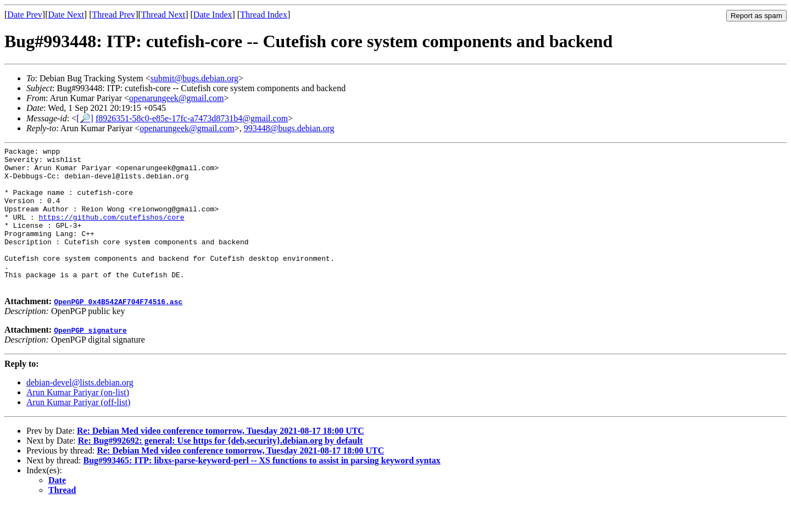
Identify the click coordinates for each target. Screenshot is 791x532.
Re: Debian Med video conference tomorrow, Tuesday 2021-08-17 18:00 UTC (221, 459)
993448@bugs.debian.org (289, 128)
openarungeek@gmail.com (176, 98)
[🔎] (85, 118)
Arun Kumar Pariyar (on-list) (78, 420)
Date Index (213, 15)
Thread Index (264, 15)
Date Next (66, 15)
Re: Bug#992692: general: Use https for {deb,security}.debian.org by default (221, 469)
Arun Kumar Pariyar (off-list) (78, 430)
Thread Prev (113, 15)
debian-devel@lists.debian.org (80, 410)
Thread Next (163, 15)
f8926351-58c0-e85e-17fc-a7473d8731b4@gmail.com (192, 118)
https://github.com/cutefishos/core (111, 232)
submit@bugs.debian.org (194, 78)
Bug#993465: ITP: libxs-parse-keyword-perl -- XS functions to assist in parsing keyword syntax (262, 488)
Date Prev (25, 15)
